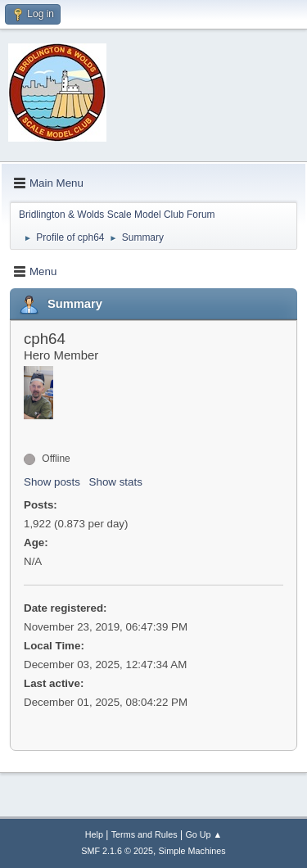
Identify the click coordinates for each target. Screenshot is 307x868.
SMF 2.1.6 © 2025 (117, 851)
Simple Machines (192, 851)
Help (94, 834)
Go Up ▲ (203, 834)
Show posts (52, 482)
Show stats (116, 482)
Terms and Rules (144, 834)
